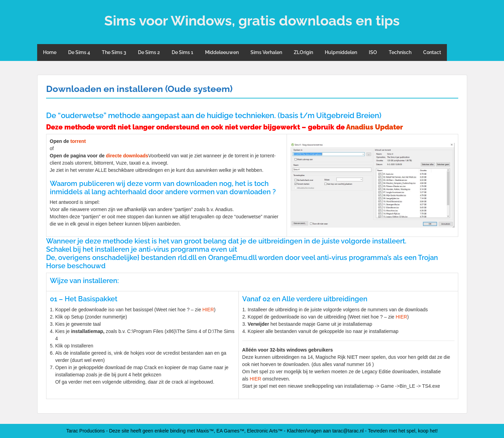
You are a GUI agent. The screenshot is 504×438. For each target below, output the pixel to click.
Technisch (400, 52)
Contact (432, 52)
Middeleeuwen (222, 52)
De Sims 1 (183, 52)
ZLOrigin (303, 52)
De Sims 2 (149, 52)
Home (50, 52)
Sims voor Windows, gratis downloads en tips (252, 20)
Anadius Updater (374, 127)
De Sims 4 (79, 52)
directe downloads (127, 156)
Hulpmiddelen (341, 52)
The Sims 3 (114, 52)
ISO (373, 52)
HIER (208, 310)
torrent (78, 141)
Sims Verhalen (266, 52)
